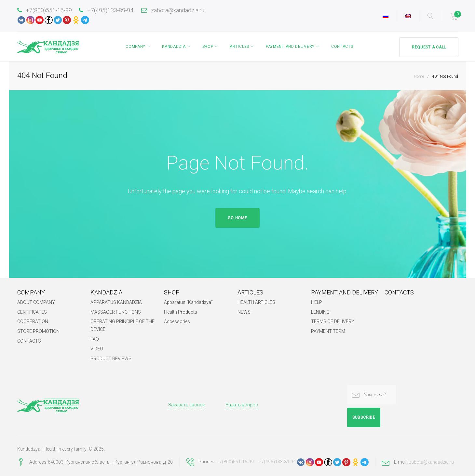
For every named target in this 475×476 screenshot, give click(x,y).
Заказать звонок (187, 405)
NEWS (244, 312)
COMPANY (135, 47)
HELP (317, 302)
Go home (237, 218)
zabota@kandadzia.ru (173, 10)
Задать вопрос (242, 405)
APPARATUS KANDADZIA (116, 302)
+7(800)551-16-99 (45, 10)
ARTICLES (239, 47)
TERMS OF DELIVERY (333, 321)
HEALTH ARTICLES (256, 302)
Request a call (428, 47)
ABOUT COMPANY (36, 302)
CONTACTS (342, 47)
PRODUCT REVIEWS (111, 359)
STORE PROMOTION (38, 331)
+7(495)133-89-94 (106, 10)
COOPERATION (33, 321)
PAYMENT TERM (328, 331)
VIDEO (97, 349)
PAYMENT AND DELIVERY (290, 47)
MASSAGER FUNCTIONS (116, 312)
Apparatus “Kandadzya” (188, 302)
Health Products (181, 312)
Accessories (177, 321)
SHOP (207, 47)
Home (419, 76)
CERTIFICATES (32, 312)
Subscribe (364, 417)
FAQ (95, 339)
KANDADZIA (173, 47)
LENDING (320, 312)
